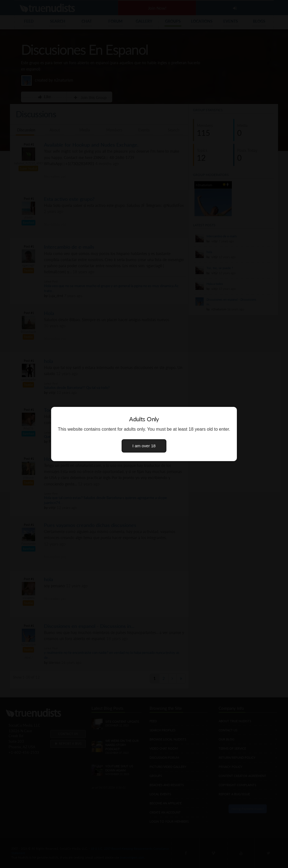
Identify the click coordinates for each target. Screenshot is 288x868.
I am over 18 (144, 446)
